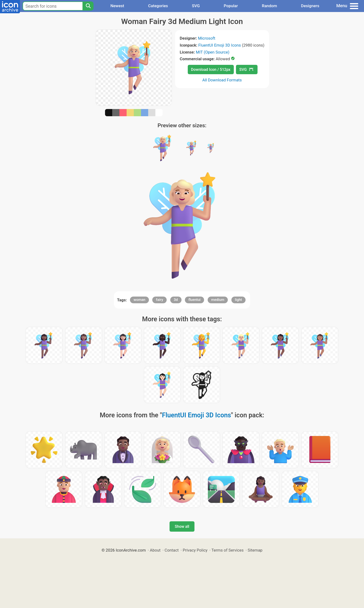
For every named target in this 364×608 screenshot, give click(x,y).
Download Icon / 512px (211, 70)
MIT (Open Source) (213, 52)
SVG (196, 6)
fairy (159, 300)
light (238, 300)
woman (139, 300)
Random (269, 6)
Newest (117, 6)
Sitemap (255, 550)
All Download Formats (222, 80)
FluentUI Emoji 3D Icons (220, 45)
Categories (158, 6)
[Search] (88, 6)
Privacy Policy (195, 550)
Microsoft (207, 38)
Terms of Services (228, 550)
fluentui (195, 300)
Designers (310, 6)
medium (218, 300)
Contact (172, 550)
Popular (231, 6)
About (155, 550)
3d (176, 300)
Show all (182, 526)
